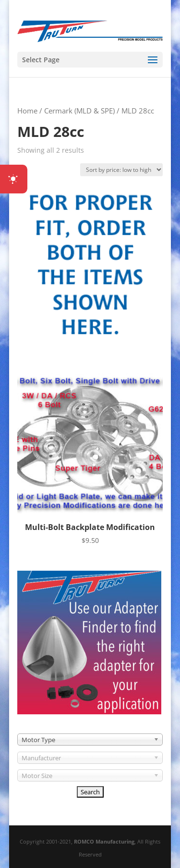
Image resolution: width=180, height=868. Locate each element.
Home (27, 111)
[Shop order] (121, 170)
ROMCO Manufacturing (104, 841)
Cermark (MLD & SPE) (79, 111)
